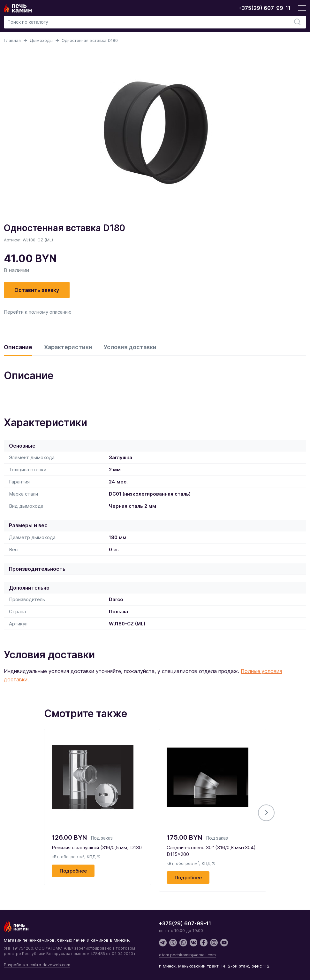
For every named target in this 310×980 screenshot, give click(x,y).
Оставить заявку (37, 290)
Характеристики (68, 347)
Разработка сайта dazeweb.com (37, 965)
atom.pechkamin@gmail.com (187, 955)
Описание (18, 347)
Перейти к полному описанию (38, 312)
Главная (12, 40)
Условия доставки (130, 347)
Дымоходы (41, 40)
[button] (266, 813)
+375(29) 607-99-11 (265, 8)
